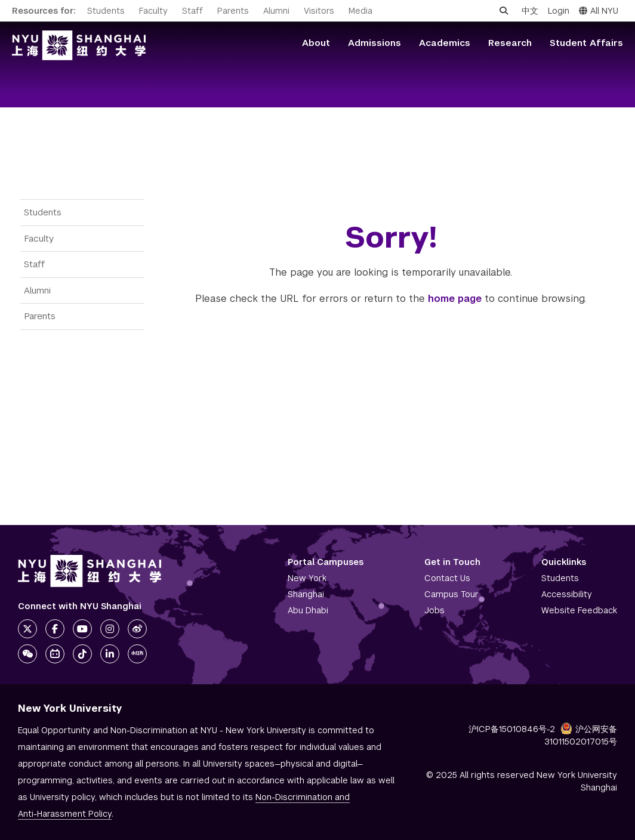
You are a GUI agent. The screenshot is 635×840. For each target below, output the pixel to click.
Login (559, 11)
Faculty (153, 11)
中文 (530, 11)
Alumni (276, 11)
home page (455, 299)
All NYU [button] (599, 11)
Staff (192, 11)
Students (106, 11)
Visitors (319, 11)
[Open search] (504, 11)
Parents (233, 11)
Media (360, 11)
